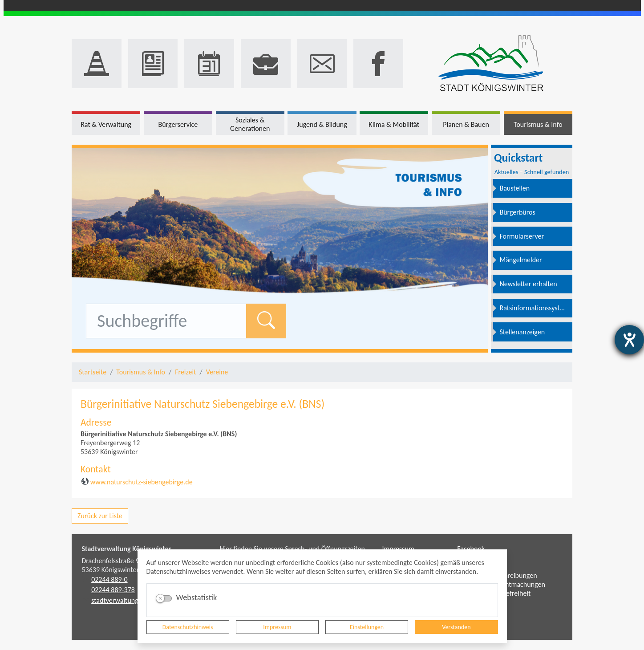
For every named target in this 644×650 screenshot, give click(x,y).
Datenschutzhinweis (188, 627)
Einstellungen (367, 627)
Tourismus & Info (141, 372)
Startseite (93, 372)
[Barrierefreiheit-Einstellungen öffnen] (629, 340)
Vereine (217, 372)
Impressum (277, 627)
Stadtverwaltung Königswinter (127, 549)
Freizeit (185, 372)
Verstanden (456, 627)
